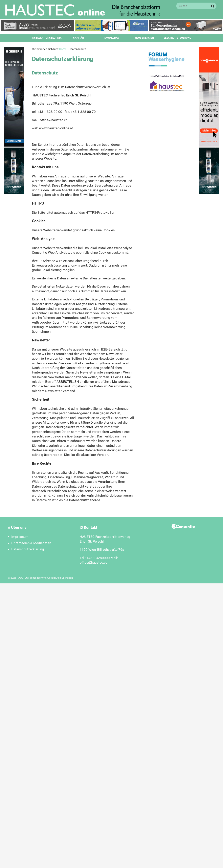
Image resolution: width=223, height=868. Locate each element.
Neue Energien (144, 38)
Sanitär (78, 38)
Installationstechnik (46, 38)
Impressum (20, 537)
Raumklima (111, 38)
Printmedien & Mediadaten (31, 543)
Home (63, 49)
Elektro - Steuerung (178, 38)
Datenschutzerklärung (28, 549)
